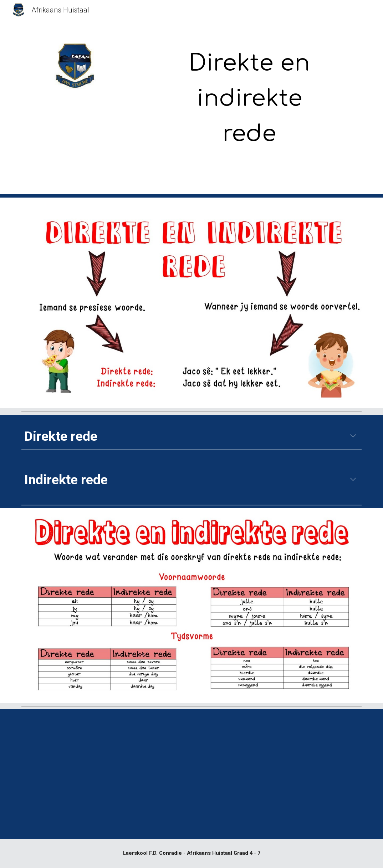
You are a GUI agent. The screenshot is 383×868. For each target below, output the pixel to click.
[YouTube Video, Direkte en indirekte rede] (104, 774)
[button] (353, 436)
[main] (250, 99)
